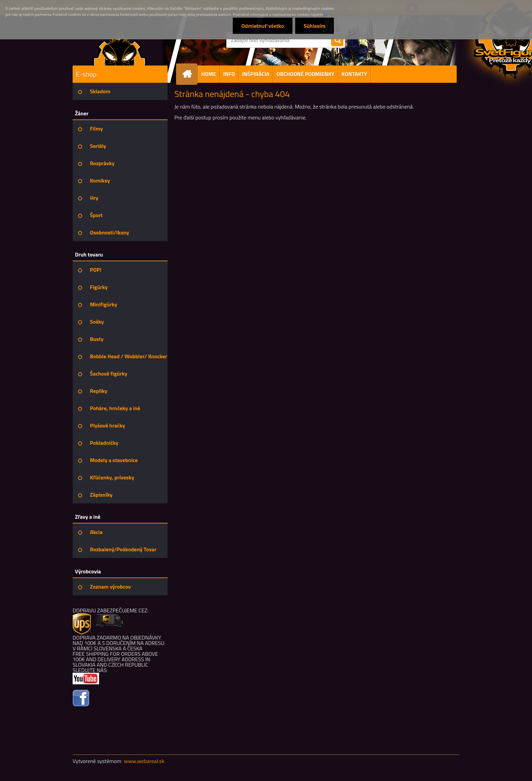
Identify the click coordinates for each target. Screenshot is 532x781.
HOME (209, 74)
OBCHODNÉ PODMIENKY (306, 74)
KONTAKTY (354, 74)
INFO (229, 74)
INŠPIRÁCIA (256, 74)
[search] (337, 40)
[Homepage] (190, 74)
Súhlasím (315, 26)
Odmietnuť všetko (263, 26)
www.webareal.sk (144, 761)
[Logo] (119, 49)
